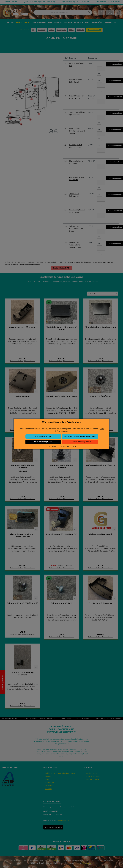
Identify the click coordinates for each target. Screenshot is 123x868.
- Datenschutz (65, 446)
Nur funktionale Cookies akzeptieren (80, 436)
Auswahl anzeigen (43, 436)
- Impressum (52, 446)
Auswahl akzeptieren (43, 442)
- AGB (74, 446)
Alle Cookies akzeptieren (80, 442)
